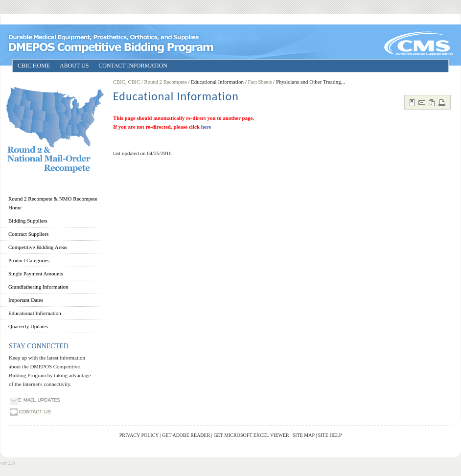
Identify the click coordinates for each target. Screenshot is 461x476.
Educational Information (35, 313)
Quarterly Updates (28, 326)
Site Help (330, 435)
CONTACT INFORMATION (133, 66)
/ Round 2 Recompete (165, 82)
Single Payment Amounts (36, 273)
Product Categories (29, 260)
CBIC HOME (34, 66)
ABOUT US (74, 66)
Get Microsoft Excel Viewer (251, 435)
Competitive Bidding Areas (38, 247)
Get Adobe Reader (186, 435)
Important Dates (26, 300)
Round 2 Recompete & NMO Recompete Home (53, 203)
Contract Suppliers (28, 234)
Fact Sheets (260, 82)
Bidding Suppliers (28, 221)
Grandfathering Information (38, 287)
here (206, 127)
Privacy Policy (139, 435)
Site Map (304, 435)
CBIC (119, 82)
